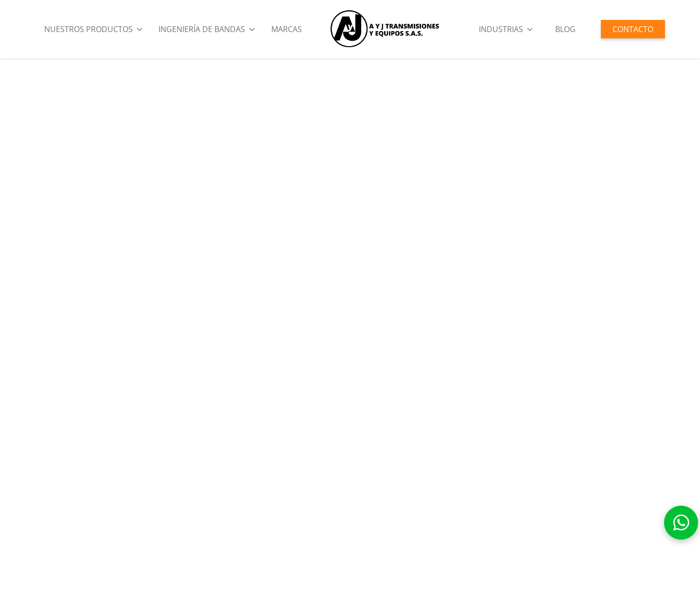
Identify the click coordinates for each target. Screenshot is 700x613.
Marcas (287, 29)
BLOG (565, 29)
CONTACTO (633, 29)
